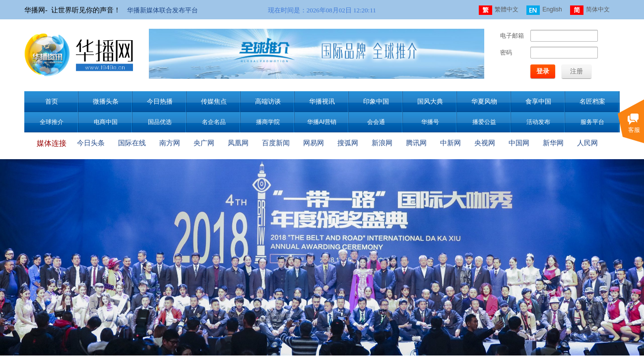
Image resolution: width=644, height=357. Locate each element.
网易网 (314, 143)
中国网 (519, 143)
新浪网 (382, 143)
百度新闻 (276, 143)
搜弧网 (348, 143)
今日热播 (160, 101)
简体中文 (590, 10)
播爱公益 (484, 122)
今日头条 (91, 143)
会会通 (376, 122)
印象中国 (376, 101)
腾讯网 (416, 143)
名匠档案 (592, 101)
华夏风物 (484, 101)
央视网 (485, 143)
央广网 (204, 143)
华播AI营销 (322, 122)
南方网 (170, 143)
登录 (543, 71)
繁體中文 (499, 10)
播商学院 (268, 122)
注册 (577, 71)
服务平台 (592, 122)
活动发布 (538, 122)
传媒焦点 (214, 101)
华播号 (430, 122)
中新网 (451, 143)
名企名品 (214, 122)
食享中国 (538, 101)
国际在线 (132, 143)
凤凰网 (238, 143)
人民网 (587, 143)
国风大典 (430, 101)
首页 (52, 101)
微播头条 (106, 101)
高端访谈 (268, 101)
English (544, 10)
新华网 (553, 143)
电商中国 (106, 122)
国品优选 (160, 122)
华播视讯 (322, 101)
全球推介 (52, 122)
